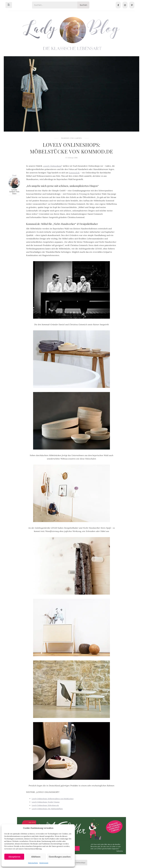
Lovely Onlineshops (53, 166)
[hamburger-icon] (9, 5)
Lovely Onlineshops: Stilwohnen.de (45, 805)
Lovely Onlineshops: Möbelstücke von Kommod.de (71, 148)
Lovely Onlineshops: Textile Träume (46, 802)
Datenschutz (33, 863)
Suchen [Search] (83, 5)
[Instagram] (125, 5)
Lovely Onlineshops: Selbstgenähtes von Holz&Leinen (53, 799)
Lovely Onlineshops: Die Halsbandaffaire (47, 809)
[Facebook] (118, 5)
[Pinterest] (132, 5)
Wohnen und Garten (71, 138)
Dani (14, 175)
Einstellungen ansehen (60, 857)
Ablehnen (36, 857)
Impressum (44, 863)
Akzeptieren (14, 857)
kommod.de (74, 173)
